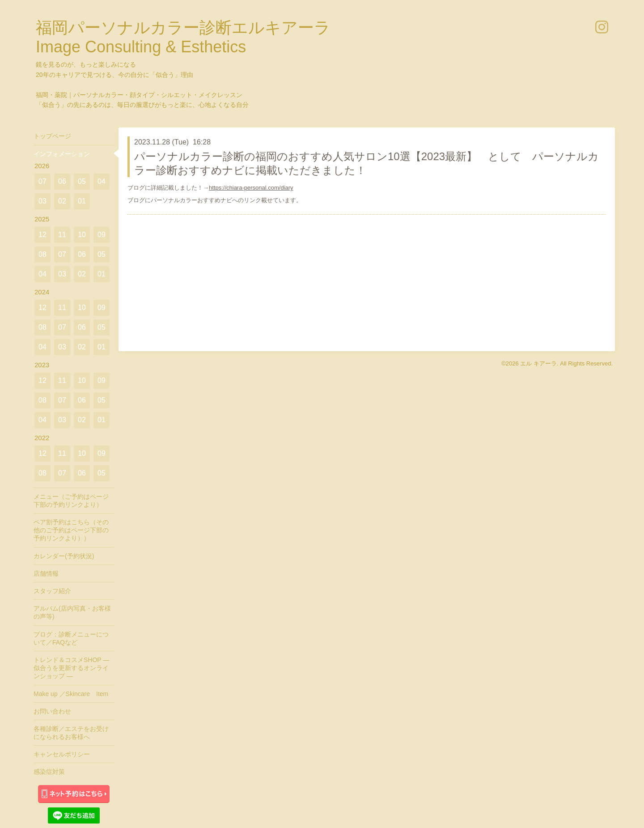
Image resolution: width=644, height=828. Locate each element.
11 (62, 235)
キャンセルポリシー (62, 754)
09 (102, 235)
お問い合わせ (52, 711)
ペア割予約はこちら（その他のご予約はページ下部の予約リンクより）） (71, 530)
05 (82, 181)
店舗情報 (46, 573)
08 (42, 254)
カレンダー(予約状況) (64, 556)
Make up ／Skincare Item (71, 694)
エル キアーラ (538, 363)
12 (42, 235)
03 (42, 201)
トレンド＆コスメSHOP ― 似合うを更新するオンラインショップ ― (71, 668)
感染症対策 (49, 772)
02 (62, 201)
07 (42, 181)
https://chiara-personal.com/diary (251, 188)
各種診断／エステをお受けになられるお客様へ (71, 733)
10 (82, 235)
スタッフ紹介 (52, 591)
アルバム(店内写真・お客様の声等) (72, 612)
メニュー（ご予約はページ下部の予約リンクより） (71, 501)
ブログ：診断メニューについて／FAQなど (71, 638)
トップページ (52, 136)
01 (82, 201)
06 (62, 181)
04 (102, 181)
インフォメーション (62, 154)
